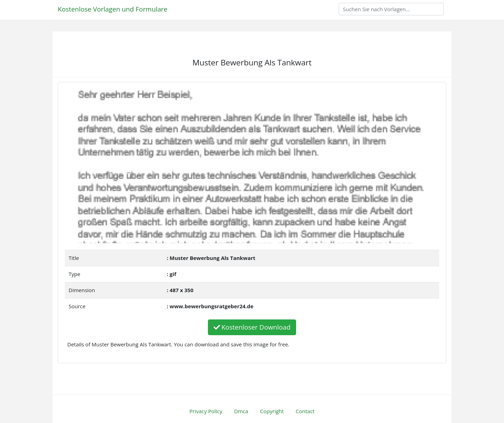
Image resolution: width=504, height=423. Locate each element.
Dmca (241, 411)
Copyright (272, 411)
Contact (305, 411)
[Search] (391, 9)
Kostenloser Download (252, 327)
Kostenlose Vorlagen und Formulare (113, 9)
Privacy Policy (206, 411)
